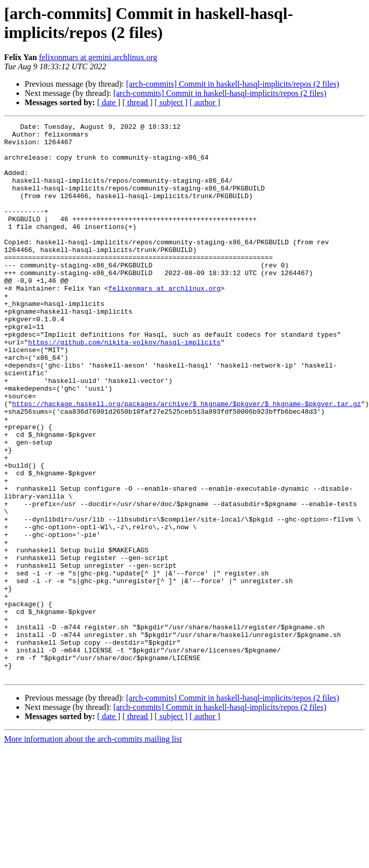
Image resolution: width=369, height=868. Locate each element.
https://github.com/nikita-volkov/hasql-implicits (124, 387)
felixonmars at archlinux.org (164, 322)
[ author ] (205, 102)
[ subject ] (171, 102)
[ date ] (109, 102)
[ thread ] (137, 102)
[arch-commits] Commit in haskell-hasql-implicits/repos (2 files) (233, 84)
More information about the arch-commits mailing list (93, 841)
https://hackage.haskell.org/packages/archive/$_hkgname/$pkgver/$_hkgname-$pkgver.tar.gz (187, 460)
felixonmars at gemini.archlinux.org (98, 57)
